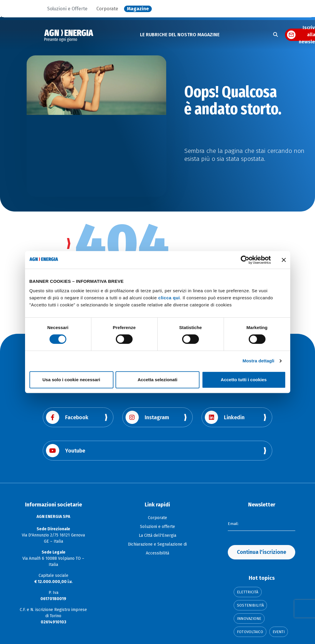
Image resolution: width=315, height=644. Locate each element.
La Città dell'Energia (157, 535)
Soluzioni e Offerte (67, 9)
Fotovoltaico (250, 632)
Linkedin (225, 417)
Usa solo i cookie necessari (71, 380)
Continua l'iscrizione (262, 552)
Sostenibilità (250, 605)
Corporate (107, 9)
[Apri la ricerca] (276, 35)
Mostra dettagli (258, 361)
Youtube (66, 451)
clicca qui (169, 298)
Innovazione (249, 619)
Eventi (279, 632)
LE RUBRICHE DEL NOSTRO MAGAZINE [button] (180, 35)
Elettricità (248, 592)
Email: (233, 523)
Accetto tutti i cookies (244, 380)
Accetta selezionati (157, 380)
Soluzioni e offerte (157, 527)
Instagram (147, 417)
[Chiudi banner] (284, 260)
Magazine (138, 9)
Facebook (67, 417)
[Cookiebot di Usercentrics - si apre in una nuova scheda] (245, 260)
